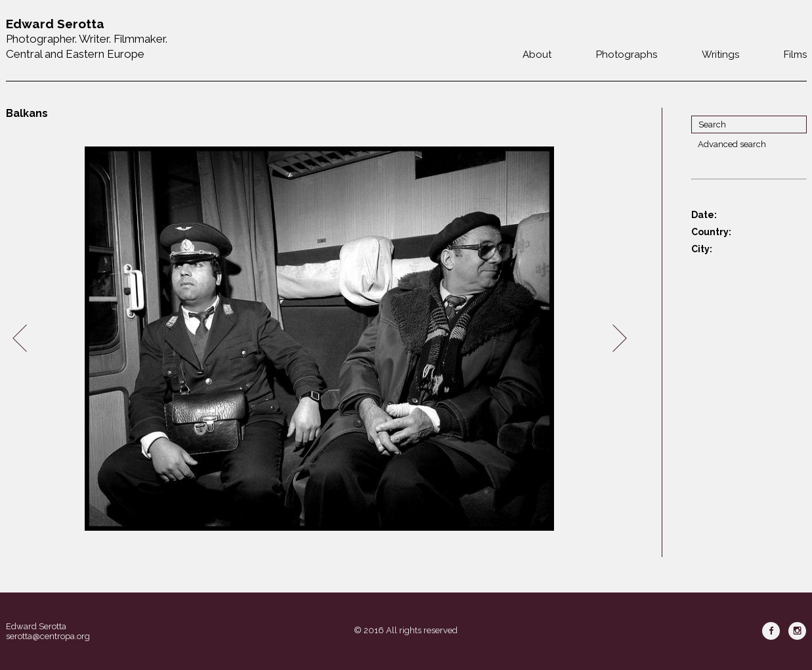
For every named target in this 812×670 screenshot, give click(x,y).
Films (795, 55)
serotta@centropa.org (48, 636)
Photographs (627, 55)
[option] (320, 339)
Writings (720, 55)
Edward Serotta (36, 626)
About (537, 55)
